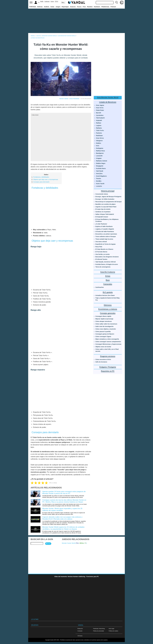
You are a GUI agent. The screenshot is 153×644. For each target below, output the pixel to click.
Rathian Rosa (100, 151)
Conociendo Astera (102, 194)
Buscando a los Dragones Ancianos (107, 257)
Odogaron (99, 141)
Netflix (42, 1)
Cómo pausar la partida (103, 332)
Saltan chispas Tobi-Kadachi (105, 214)
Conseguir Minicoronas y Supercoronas (108, 344)
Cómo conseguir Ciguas (103, 337)
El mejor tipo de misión (103, 209)
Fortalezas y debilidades (41, 177)
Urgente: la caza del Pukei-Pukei (106, 207)
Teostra (99, 179)
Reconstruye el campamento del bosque (109, 202)
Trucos (79, 7)
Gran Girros (100, 138)
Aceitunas (47, 1)
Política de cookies (113, 631)
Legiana (99, 125)
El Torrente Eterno (101, 252)
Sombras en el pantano (103, 212)
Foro (84, 7)
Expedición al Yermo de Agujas (106, 244)
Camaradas (108, 284)
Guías (52, 7)
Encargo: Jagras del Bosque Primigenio (108, 197)
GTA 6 (56, 1)
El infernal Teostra (101, 259)
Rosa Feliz (99, 247)
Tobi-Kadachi (100, 118)
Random (90, 7)
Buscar (48, 544)
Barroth (99, 113)
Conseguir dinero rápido (103, 316)
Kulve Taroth (100, 184)
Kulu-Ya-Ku (100, 108)
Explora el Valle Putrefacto (104, 226)
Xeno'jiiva (99, 174)
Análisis (47, 7)
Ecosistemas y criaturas (108, 309)
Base (108, 280)
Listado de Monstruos (108, 102)
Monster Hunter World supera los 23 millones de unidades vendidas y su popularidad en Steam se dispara (63, 528)
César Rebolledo (74, 99)
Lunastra (99, 186)
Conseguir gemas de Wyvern (105, 334)
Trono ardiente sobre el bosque (106, 237)
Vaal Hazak (100, 171)
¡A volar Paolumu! (101, 224)
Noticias (40, 7)
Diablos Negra (101, 163)
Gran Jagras (100, 105)
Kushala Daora (101, 168)
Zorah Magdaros (101, 176)
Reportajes (65, 7)
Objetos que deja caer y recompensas (46, 179)
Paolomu (99, 133)
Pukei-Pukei (100, 110)
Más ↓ (63, 2)
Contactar (80, 631)
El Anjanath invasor (102, 217)
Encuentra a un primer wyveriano (106, 234)
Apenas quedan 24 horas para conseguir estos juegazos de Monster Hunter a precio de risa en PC (64, 492)
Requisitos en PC (108, 371)
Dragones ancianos (108, 356)
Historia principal (108, 191)
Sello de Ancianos (101, 362)
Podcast (113, 7)
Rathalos (99, 128)
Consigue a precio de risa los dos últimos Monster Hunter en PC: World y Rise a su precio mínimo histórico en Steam (64, 501)
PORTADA (33, 7)
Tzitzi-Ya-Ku (100, 130)
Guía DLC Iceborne (108, 272)
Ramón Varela (64, 99)
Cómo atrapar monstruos (104, 321)
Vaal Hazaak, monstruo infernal (106, 262)
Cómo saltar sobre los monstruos (106, 324)
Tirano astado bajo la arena (104, 239)
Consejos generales (108, 313)
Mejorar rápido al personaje (104, 319)
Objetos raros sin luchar (103, 347)
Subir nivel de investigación (104, 326)
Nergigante (100, 166)
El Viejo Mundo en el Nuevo (104, 249)
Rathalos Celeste (102, 161)
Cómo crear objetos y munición (106, 329)
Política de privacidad (98, 631)
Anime (52, 1)
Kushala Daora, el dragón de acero (107, 264)
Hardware (97, 7)
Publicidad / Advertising (99, 629)
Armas (108, 276)
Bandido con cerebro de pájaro (105, 204)
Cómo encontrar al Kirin (103, 359)
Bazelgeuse (100, 153)
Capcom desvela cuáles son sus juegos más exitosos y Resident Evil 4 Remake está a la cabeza (62, 518)
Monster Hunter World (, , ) (74, 543)
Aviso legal (111, 629)
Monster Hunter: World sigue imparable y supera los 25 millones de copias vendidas (62, 509)
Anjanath (99, 120)
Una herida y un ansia (103, 254)
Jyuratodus (100, 115)
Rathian (99, 123)
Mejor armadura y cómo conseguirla (107, 339)
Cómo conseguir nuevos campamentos (108, 342)
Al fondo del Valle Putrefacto (105, 232)
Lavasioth (99, 156)
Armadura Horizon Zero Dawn (105, 295)
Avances (73, 7)
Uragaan (99, 158)
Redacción (80, 629)
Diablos (99, 143)
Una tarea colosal (101, 242)
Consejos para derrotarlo (41, 182)
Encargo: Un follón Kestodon (105, 199)
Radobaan (99, 136)
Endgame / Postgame (108, 367)
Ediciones (108, 305)
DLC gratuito (108, 292)
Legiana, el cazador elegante (105, 229)
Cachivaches (100, 287)
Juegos (58, 7)
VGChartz (80, 636)
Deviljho (99, 181)
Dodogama (100, 148)
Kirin (98, 146)
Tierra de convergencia (103, 267)
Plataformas (105, 7)
